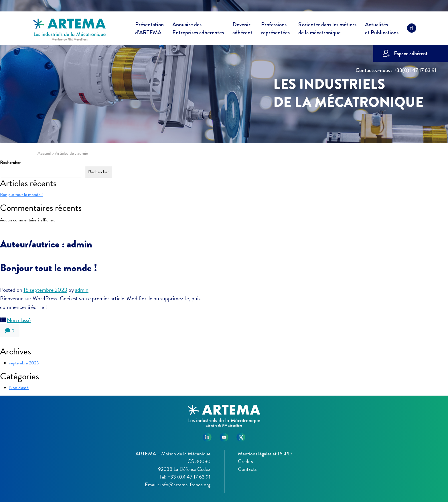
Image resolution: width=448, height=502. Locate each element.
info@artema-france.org (185, 484)
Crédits (245, 461)
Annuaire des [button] (198, 29)
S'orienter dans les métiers (327, 29)
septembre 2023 (24, 363)
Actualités (382, 29)
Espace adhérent (411, 53)
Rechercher (10, 162)
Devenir (242, 29)
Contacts (247, 469)
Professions (275, 29)
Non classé (19, 320)
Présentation (149, 29)
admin (82, 290)
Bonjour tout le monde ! (21, 195)
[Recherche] (412, 29)
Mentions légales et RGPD (265, 454)
